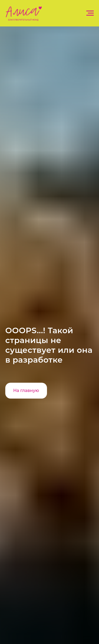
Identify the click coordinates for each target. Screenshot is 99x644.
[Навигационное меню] (90, 13)
